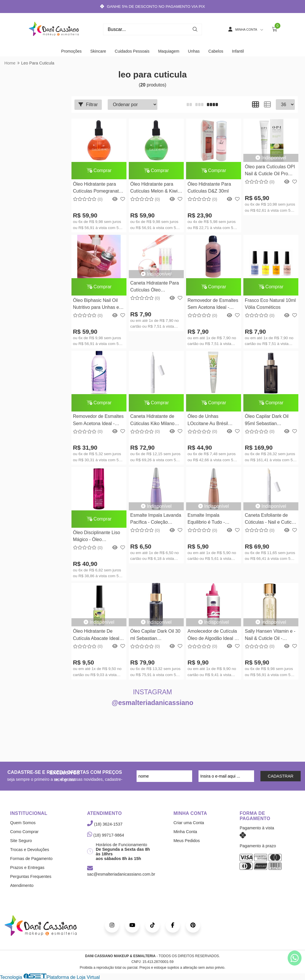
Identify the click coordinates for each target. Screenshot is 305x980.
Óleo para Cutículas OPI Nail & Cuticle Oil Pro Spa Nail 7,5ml (270, 171)
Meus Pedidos (187, 841)
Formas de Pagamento (31, 859)
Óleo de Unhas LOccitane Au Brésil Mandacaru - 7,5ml (208, 421)
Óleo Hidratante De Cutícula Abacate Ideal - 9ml (98, 635)
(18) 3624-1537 (105, 824)
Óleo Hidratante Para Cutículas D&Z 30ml (209, 188)
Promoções (71, 51)
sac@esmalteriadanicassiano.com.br (121, 872)
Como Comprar (24, 832)
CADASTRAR (281, 776)
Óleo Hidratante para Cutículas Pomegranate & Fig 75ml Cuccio (97, 188)
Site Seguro (21, 841)
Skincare (98, 51)
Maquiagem (169, 51)
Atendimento (22, 885)
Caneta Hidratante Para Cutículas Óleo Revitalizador (155, 287)
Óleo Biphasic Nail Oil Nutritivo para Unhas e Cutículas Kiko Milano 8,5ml (96, 305)
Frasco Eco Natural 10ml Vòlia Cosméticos (270, 304)
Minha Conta (185, 832)
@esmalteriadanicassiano (152, 703)
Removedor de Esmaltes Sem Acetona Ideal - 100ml (213, 305)
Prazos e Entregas (27, 868)
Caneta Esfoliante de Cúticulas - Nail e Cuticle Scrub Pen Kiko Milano (270, 519)
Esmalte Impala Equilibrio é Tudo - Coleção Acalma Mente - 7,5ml (213, 519)
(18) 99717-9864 (106, 835)
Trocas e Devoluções (30, 850)
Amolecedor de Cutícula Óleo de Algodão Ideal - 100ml (212, 635)
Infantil (238, 51)
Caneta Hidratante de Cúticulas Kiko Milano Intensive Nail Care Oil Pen (153, 421)
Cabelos (216, 51)
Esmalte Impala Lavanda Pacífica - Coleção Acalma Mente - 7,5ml (156, 519)
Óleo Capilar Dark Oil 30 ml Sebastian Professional (155, 635)
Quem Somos (23, 823)
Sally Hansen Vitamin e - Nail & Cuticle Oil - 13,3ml (270, 635)
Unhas (194, 51)
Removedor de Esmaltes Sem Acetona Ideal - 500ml (98, 421)
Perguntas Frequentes (31, 876)
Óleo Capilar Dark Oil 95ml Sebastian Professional (267, 421)
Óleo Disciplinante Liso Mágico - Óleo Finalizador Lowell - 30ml (99, 537)
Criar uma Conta (189, 823)
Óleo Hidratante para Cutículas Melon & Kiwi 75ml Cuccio (154, 188)
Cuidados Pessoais (132, 51)
